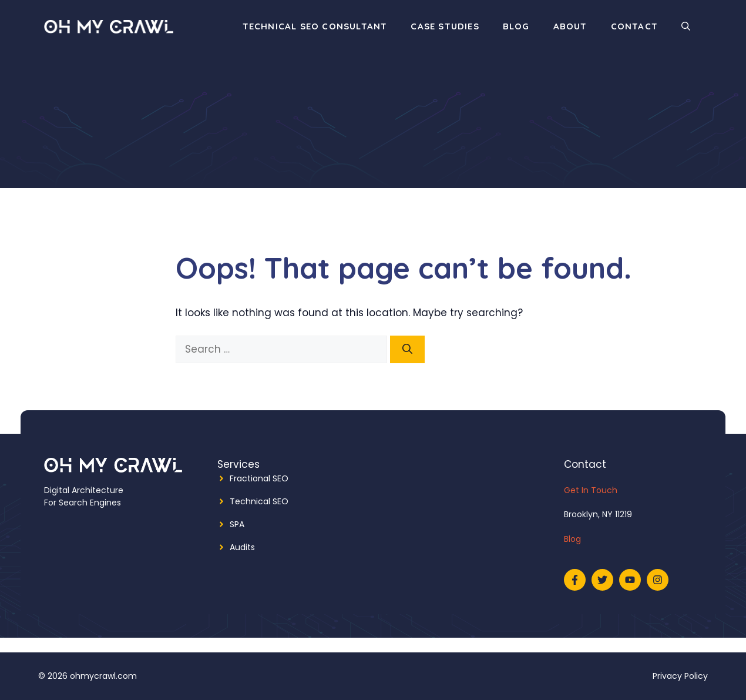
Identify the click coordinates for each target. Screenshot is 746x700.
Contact (634, 26)
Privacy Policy (680, 676)
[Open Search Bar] (686, 26)
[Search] (407, 350)
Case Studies (445, 26)
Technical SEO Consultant (315, 26)
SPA (237, 524)
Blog (516, 26)
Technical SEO (259, 501)
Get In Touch (591, 490)
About (570, 26)
